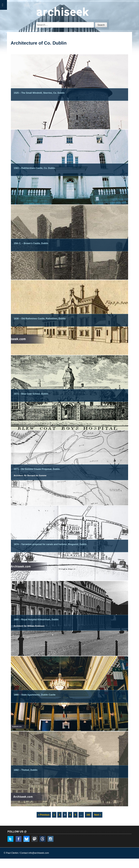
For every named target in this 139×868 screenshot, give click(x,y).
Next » (97, 815)
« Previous (44, 815)
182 (89, 814)
